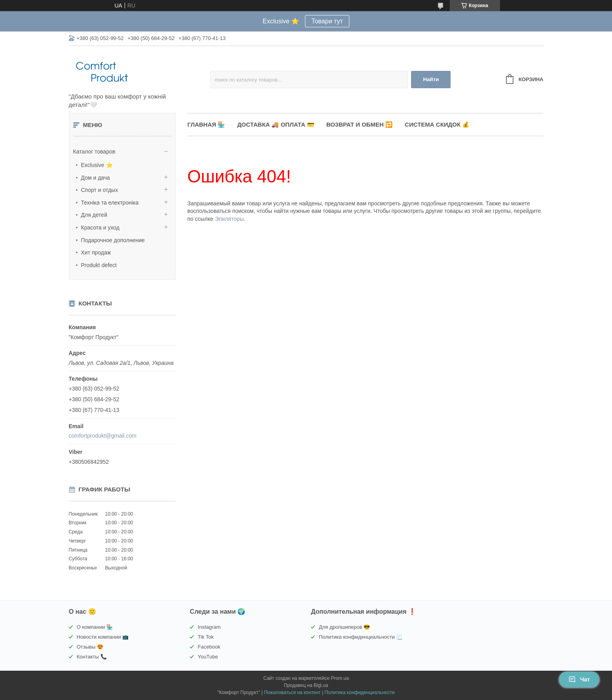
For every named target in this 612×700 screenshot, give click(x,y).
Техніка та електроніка (110, 203)
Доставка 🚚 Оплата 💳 (276, 124)
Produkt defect (99, 265)
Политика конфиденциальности (359, 692)
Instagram (209, 627)
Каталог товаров (94, 152)
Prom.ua (340, 678)
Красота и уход (100, 228)
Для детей (94, 215)
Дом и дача (96, 178)
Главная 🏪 (207, 124)
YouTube (208, 657)
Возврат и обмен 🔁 (360, 124)
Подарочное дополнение (113, 240)
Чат (579, 679)
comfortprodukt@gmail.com (103, 436)
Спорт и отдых (100, 190)
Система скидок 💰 (437, 124)
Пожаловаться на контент (292, 692)
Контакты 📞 (92, 657)
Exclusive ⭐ (97, 165)
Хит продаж (96, 252)
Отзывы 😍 (90, 647)
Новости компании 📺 (103, 637)
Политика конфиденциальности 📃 (361, 637)
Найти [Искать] (431, 79)
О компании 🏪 (95, 627)
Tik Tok (206, 637)
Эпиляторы (229, 219)
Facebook (209, 647)
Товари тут (327, 21)
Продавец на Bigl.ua (306, 685)
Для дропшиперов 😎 (344, 627)
